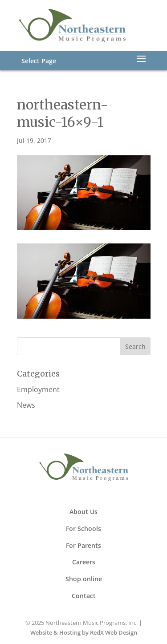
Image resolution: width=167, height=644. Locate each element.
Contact (84, 596)
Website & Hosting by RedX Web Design (84, 632)
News (26, 405)
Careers (84, 562)
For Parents (83, 545)
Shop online (84, 579)
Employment (38, 389)
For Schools (83, 529)
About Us (83, 512)
